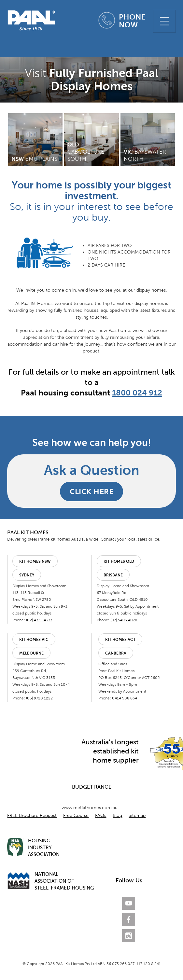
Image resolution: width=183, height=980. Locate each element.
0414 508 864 (125, 698)
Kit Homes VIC (34, 640)
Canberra (116, 653)
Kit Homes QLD (119, 561)
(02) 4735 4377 (39, 620)
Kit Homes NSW (35, 561)
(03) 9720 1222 (39, 698)
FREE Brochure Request (32, 815)
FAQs (101, 815)
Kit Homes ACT (120, 640)
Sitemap (137, 815)
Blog (117, 815)
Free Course (76, 815)
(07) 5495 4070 (124, 620)
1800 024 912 (137, 393)
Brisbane (113, 575)
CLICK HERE (91, 491)
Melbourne (31, 653)
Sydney (27, 575)
